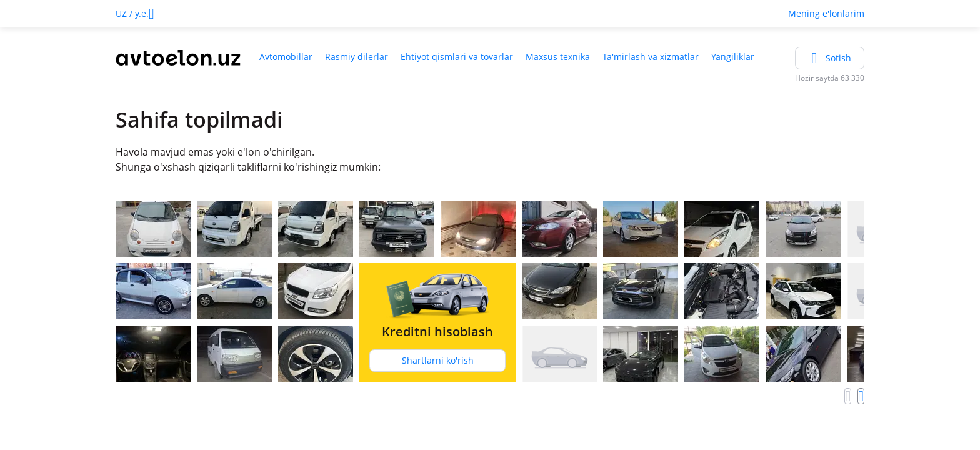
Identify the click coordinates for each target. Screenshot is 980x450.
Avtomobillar (286, 57)
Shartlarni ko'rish (438, 360)
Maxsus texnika (558, 57)
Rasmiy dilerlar (357, 57)
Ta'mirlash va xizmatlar (651, 57)
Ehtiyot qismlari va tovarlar (457, 57)
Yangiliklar (733, 57)
